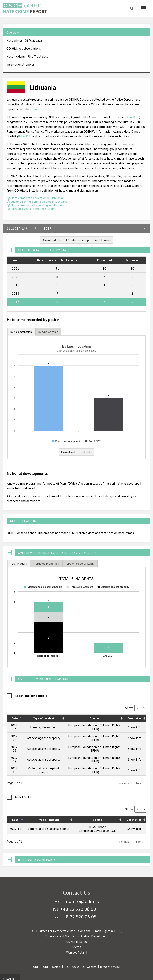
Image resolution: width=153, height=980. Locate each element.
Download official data (77, 452)
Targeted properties (47, 564)
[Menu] (144, 7)
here (35, 109)
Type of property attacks (80, 564)
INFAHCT (24, 136)
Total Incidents (19, 564)
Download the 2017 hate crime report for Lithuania (76, 240)
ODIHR (37, 967)
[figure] (77, 617)
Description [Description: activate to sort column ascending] (135, 718)
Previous (123, 783)
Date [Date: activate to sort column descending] (15, 718)
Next (139, 783)
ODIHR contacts (52, 967)
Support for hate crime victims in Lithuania (39, 202)
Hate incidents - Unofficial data (27, 56)
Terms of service (110, 967)
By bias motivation (21, 332)
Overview (13, 32)
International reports (21, 64)
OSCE (67, 967)
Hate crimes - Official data (24, 40)
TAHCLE (134, 117)
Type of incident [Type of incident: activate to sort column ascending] (44, 718)
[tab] (21, 332)
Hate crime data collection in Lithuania (37, 198)
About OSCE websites (85, 967)
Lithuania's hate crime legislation (33, 209)
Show (136, 708)
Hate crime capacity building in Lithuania (37, 205)
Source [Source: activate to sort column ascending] (94, 718)
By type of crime (48, 332)
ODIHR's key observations (24, 48)
